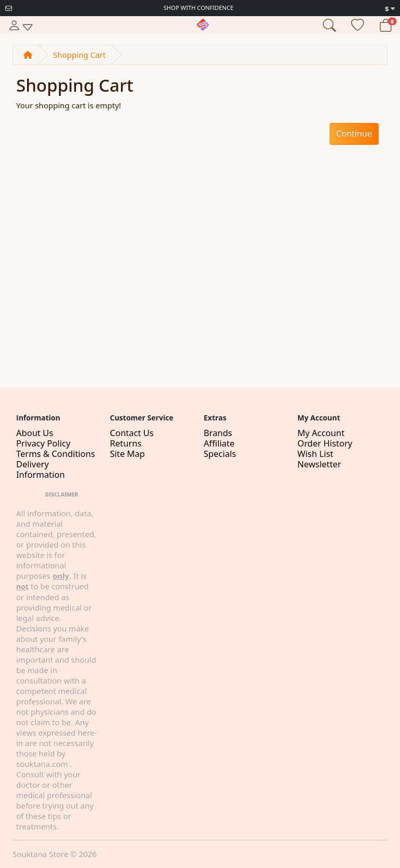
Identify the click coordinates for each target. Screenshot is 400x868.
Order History (325, 443)
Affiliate (219, 443)
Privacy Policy (43, 443)
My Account (321, 433)
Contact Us (132, 433)
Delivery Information (40, 469)
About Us (35, 433)
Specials (220, 454)
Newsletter (319, 464)
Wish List (315, 454)
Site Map (127, 454)
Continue (354, 133)
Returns (126, 443)
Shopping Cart (79, 55)
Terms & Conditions (55, 454)
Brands (218, 433)
